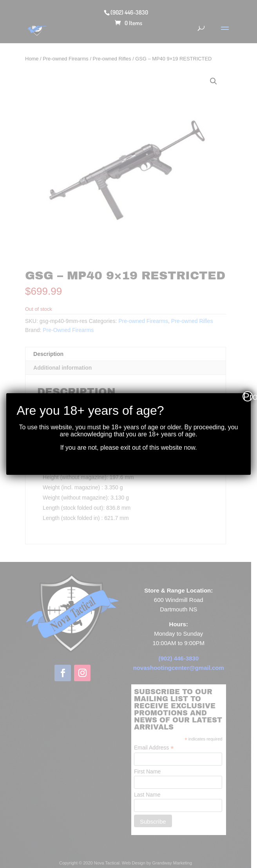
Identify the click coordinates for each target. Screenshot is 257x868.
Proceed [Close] (248, 396)
